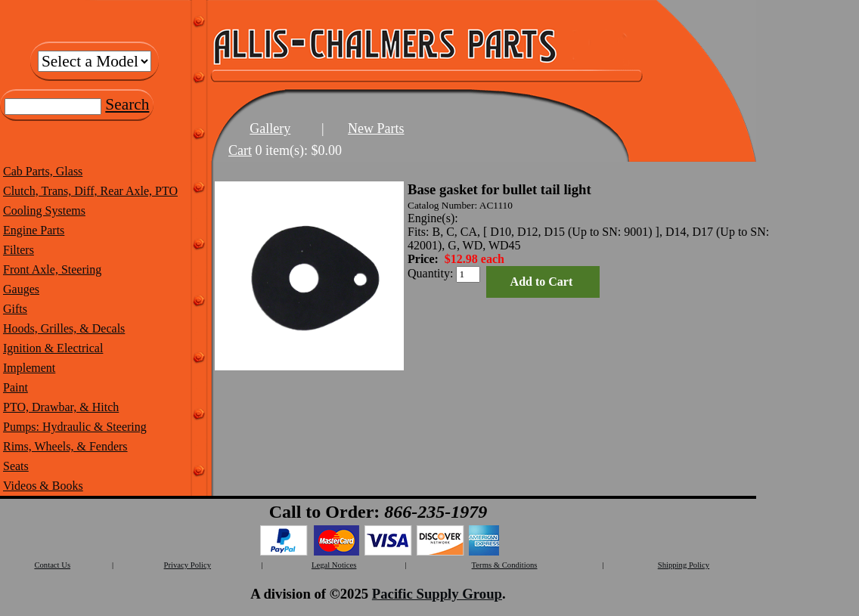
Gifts (15, 309)
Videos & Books (43, 486)
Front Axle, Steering (52, 269)
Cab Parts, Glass (43, 171)
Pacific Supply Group (437, 594)
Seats (16, 466)
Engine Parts (34, 230)
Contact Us (52, 565)
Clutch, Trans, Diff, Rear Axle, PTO (90, 191)
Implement (29, 368)
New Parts (376, 128)
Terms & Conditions (505, 565)
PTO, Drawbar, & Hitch (61, 407)
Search (127, 104)
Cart (240, 150)
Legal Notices (334, 565)
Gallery (270, 128)
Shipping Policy (684, 565)
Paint (16, 387)
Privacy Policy (188, 565)
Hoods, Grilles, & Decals (64, 328)
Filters (19, 250)
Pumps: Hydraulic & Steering (75, 427)
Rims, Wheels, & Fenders (65, 446)
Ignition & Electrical (53, 348)
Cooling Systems (44, 210)
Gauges (21, 289)
